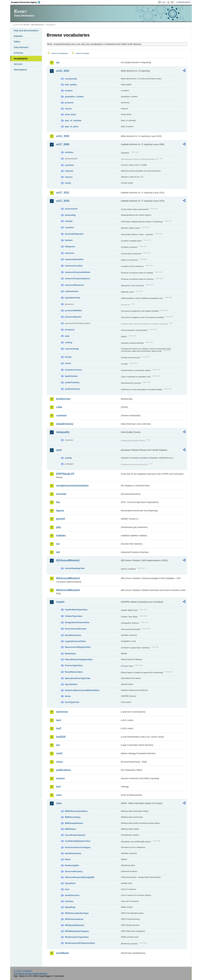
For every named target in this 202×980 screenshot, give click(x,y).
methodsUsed (72, 291)
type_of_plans (72, 126)
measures (70, 253)
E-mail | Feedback (23, 971)
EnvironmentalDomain (76, 629)
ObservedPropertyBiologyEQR (80, 877)
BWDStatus (70, 829)
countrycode (71, 79)
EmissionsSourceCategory (78, 847)
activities (69, 152)
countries (69, 165)
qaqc (67, 336)
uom (59, 795)
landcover (62, 712)
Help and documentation (26, 31)
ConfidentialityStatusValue (78, 841)
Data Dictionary (37, 25)
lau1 (59, 720)
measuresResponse (74, 285)
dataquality (63, 432)
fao (58, 502)
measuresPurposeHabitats (78, 272)
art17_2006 (63, 144)
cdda (59, 407)
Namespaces (20, 70)
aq (58, 62)
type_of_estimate (73, 120)
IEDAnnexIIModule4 (68, 590)
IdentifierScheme (73, 635)
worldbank (62, 953)
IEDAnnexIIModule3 (68, 578)
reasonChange (72, 349)
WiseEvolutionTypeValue (77, 937)
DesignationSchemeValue (77, 622)
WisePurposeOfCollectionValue (80, 943)
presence (69, 103)
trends (68, 183)
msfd (59, 753)
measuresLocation (74, 266)
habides (61, 536)
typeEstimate (71, 376)
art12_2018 (63, 136)
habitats (69, 240)
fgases (60, 511)
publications (64, 770)
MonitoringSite (72, 865)
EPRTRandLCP (65, 474)
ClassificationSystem (75, 835)
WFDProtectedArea (74, 919)
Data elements (21, 47)
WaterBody (70, 907)
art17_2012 (63, 193)
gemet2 (61, 519)
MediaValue (70, 654)
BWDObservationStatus (76, 811)
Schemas (18, 53)
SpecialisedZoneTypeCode (78, 678)
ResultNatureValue (74, 672)
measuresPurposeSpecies (77, 278)
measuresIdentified (74, 259)
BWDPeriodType (73, 817)
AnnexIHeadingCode (75, 568)
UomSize (69, 901)
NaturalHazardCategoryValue (79, 659)
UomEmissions (72, 895)
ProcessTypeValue (74, 665)
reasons (69, 177)
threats (68, 357)
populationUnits (73, 298)
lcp (58, 745)
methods (69, 171)
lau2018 (61, 737)
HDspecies (70, 247)
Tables (17, 42)
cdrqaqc (69, 221)
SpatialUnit (70, 883)
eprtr (59, 450)
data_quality (71, 85)
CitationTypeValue (74, 616)
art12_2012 (63, 71)
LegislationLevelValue (75, 641)
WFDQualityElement (74, 925)
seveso (60, 778)
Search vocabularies (60, 53)
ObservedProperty (74, 871)
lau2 (59, 728)
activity (68, 458)
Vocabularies (21, 59)
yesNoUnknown (72, 389)
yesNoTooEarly (72, 382)
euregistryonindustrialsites (72, 486)
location (69, 91)
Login (163, 2)
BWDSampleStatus (74, 823)
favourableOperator (74, 234)
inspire (60, 602)
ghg (58, 527)
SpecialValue (71, 684)
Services (18, 64)
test (58, 787)
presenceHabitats (73, 310)
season (68, 109)
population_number (74, 97)
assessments (71, 209)
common (61, 415)
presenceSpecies (73, 317)
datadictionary (65, 424)
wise (59, 803)
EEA (27, 2)
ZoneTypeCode (72, 702)
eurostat (61, 494)
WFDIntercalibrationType (77, 913)
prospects (70, 330)
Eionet (26, 25)
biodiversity (63, 399)
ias (58, 544)
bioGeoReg (70, 215)
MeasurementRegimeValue (78, 647)
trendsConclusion (73, 370)
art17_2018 (63, 201)
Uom (67, 889)
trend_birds (70, 114)
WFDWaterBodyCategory (77, 931)
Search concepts (82, 53)
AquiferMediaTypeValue (76, 610)
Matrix (68, 859)
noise (59, 762)
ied (58, 552)
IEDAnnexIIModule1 (68, 560)
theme (68, 696)
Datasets (18, 36)
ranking (68, 342)
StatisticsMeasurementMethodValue (82, 690)
